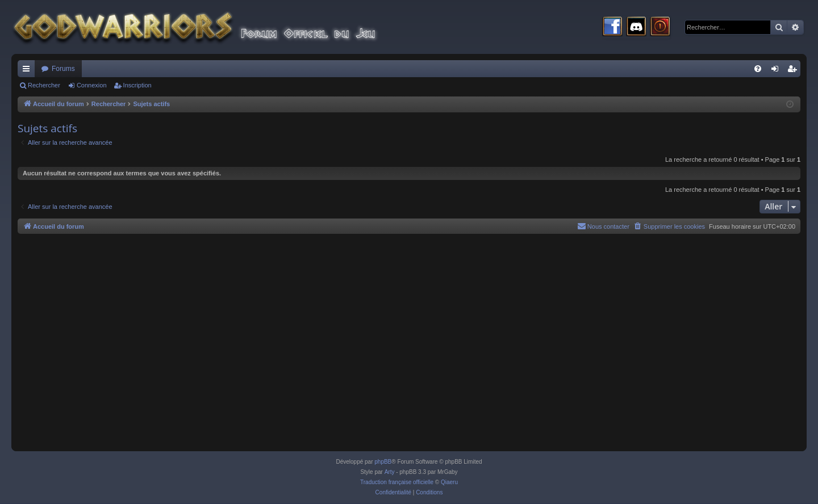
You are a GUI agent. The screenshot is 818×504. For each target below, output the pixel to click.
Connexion (92, 85)
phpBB (383, 462)
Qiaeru (449, 482)
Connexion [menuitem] (777, 71)
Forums (63, 69)
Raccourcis (28, 71)
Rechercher (44, 85)
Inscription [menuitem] (794, 71)
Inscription (137, 85)
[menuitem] (758, 69)
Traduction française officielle (397, 482)
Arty (390, 472)
